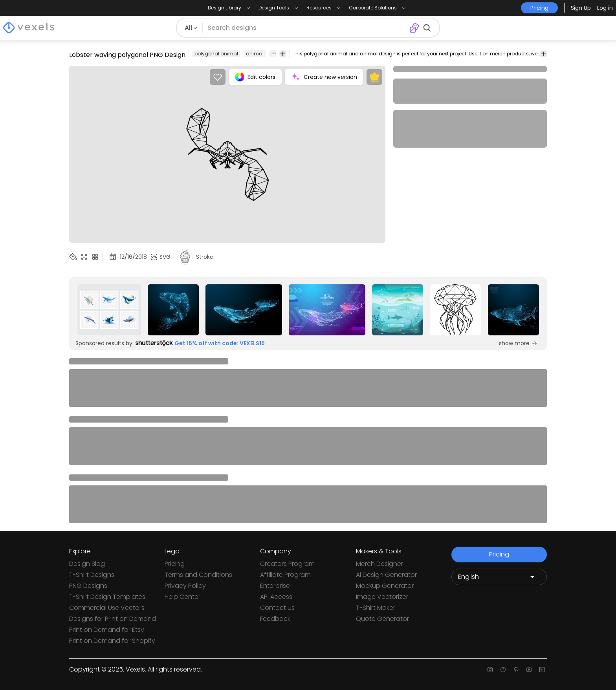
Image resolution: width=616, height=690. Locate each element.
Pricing (175, 564)
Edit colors (255, 77)
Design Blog (87, 564)
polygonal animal (216, 54)
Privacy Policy (185, 586)
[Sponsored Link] (109, 310)
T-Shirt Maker (376, 608)
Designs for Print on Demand (113, 619)
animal (255, 54)
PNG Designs (88, 586)
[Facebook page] (503, 670)
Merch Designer (379, 564)
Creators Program (287, 564)
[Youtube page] (529, 670)
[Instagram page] (490, 670)
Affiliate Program (285, 575)
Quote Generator (382, 619)
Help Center (182, 597)
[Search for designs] (306, 28)
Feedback (275, 619)
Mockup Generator (385, 586)
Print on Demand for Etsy (107, 630)
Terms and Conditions (198, 575)
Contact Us (277, 608)
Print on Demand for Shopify (112, 641)
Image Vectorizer (382, 597)
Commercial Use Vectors (107, 608)
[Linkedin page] (542, 670)
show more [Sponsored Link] (518, 343)
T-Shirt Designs (92, 575)
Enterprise (275, 586)
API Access (276, 597)
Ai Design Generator (386, 575)
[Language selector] (499, 577)
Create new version (324, 77)
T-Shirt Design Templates (107, 597)
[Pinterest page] (516, 670)
